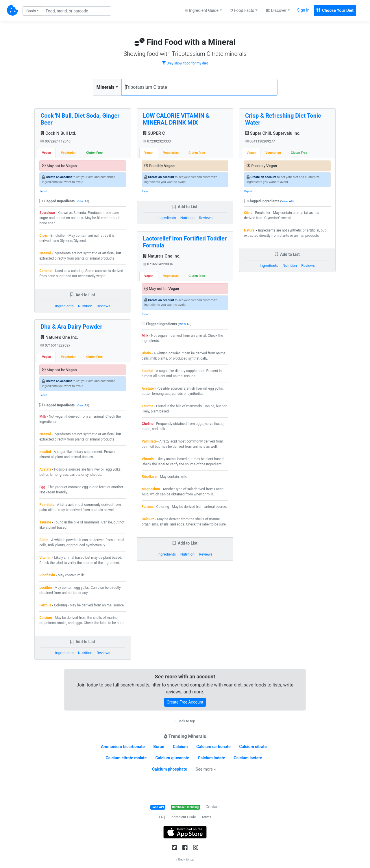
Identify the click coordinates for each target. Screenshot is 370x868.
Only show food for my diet (185, 63)
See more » (206, 769)
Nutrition (85, 306)
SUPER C (154, 133)
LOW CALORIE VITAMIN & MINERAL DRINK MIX (176, 119)
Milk (43, 417)
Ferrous (45, 605)
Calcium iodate (212, 758)
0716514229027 (55, 345)
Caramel (46, 271)
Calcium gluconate (172, 758)
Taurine (45, 522)
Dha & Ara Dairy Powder (71, 327)
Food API (158, 807)
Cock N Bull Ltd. (58, 133)
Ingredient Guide (183, 817)
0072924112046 (55, 141)
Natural (45, 253)
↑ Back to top (185, 721)
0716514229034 (158, 264)
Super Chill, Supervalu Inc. (273, 133)
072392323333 (157, 141)
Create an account (59, 177)
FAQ (162, 817)
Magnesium (151, 489)
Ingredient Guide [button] (202, 10)
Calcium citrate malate (126, 758)
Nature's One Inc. (59, 337)
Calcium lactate (248, 758)
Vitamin (45, 558)
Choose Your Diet (335, 10)
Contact (213, 807)
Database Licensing (185, 807)
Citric (44, 236)
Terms (206, 817)
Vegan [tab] (46, 153)
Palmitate (47, 505)
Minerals (106, 87)
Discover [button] (276, 10)
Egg (42, 487)
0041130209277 (260, 141)
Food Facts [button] (242, 10)
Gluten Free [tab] (94, 153)
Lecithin (46, 588)
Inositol (45, 452)
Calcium (46, 618)
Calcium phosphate (170, 769)
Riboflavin (47, 575)
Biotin (44, 540)
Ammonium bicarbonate (123, 747)
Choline (148, 424)
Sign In (303, 10)
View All (82, 201)
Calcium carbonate (213, 747)
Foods (31, 11)
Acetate (45, 469)
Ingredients (64, 306)
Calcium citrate (253, 747)
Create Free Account (185, 702)
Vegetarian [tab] (69, 153)
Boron (159, 747)
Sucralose (47, 213)
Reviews (103, 306)
